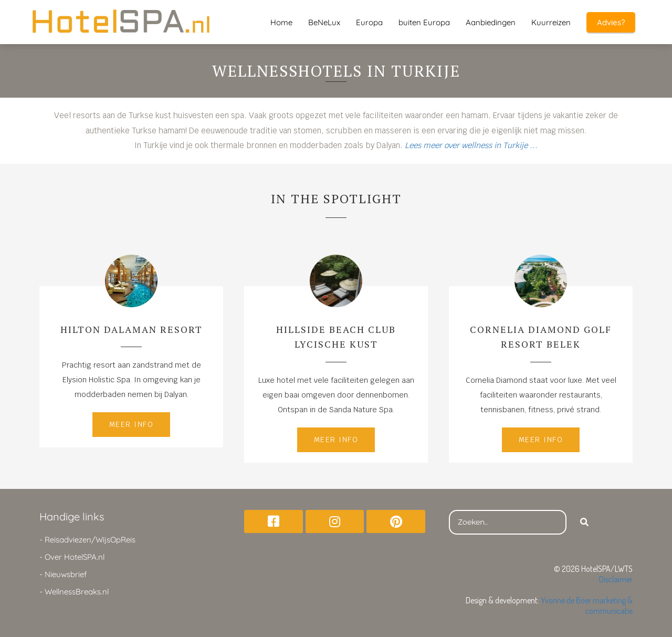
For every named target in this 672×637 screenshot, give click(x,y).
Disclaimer (616, 579)
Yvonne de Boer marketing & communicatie (587, 605)
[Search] (584, 523)
